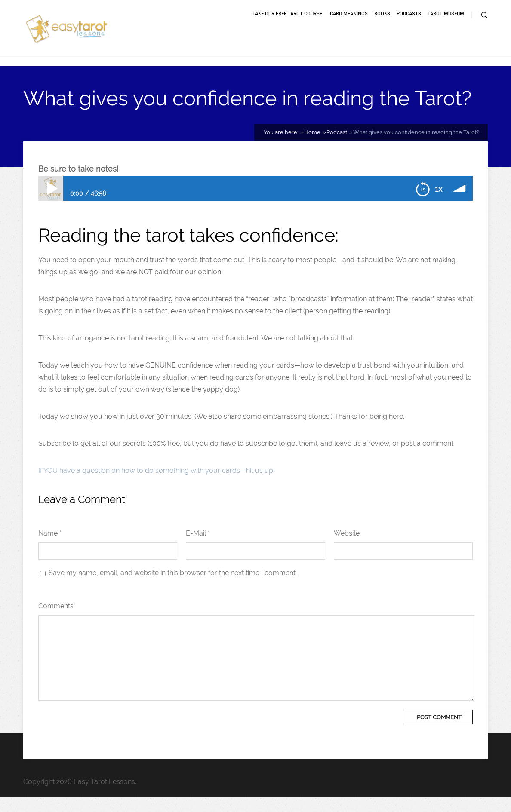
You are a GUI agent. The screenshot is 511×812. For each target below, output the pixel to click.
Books (382, 23)
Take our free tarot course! (288, 23)
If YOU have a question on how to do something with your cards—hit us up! (157, 486)
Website (347, 549)
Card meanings (349, 23)
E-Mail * (198, 549)
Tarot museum (446, 23)
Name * (50, 549)
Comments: (57, 621)
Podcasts (409, 23)
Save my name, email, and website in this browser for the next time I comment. (173, 588)
